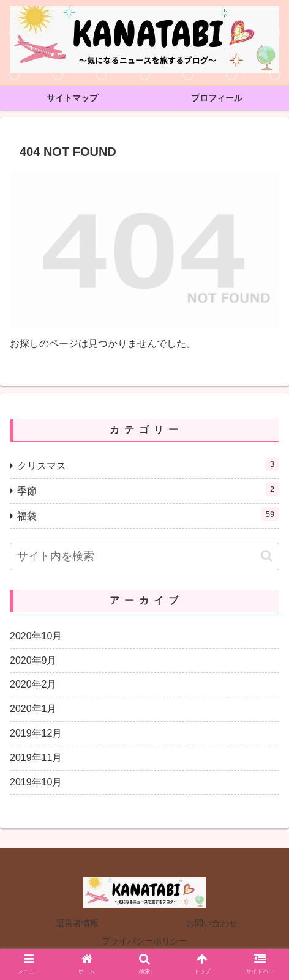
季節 (148, 489)
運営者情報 (77, 923)
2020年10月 (36, 636)
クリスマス (148, 464)
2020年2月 (33, 684)
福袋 (148, 514)
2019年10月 (36, 782)
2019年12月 (36, 733)
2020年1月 (33, 709)
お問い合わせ (212, 923)
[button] (267, 556)
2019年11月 (36, 758)
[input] (144, 556)
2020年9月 (33, 660)
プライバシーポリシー (144, 941)
